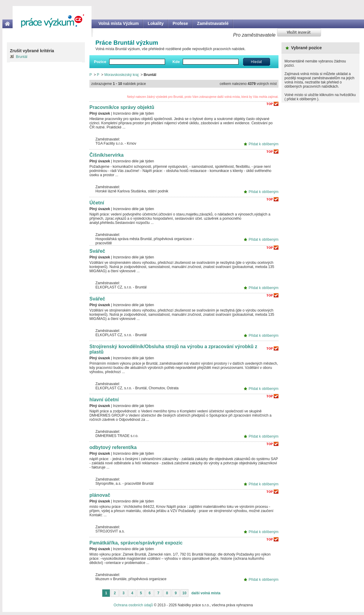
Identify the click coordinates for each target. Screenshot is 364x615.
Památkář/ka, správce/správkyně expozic (136, 543)
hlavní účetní (104, 400)
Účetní (97, 203)
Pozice (100, 62)
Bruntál (22, 57)
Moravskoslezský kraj (122, 75)
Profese (180, 23)
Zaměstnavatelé (213, 23)
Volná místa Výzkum (119, 23)
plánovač (100, 495)
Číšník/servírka (107, 155)
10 (184, 593)
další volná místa (206, 593)
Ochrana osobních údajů (133, 605)
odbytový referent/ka (113, 447)
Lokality (156, 23)
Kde (176, 62)
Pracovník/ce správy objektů (122, 107)
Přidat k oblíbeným (264, 144)
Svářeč (97, 251)
